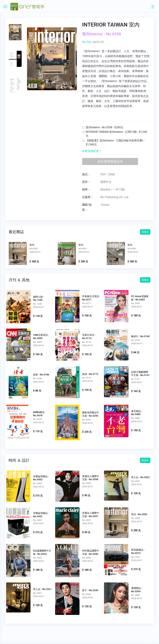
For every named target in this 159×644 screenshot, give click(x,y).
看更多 (145, 232)
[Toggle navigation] (153, 7)
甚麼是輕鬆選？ (92, 151)
